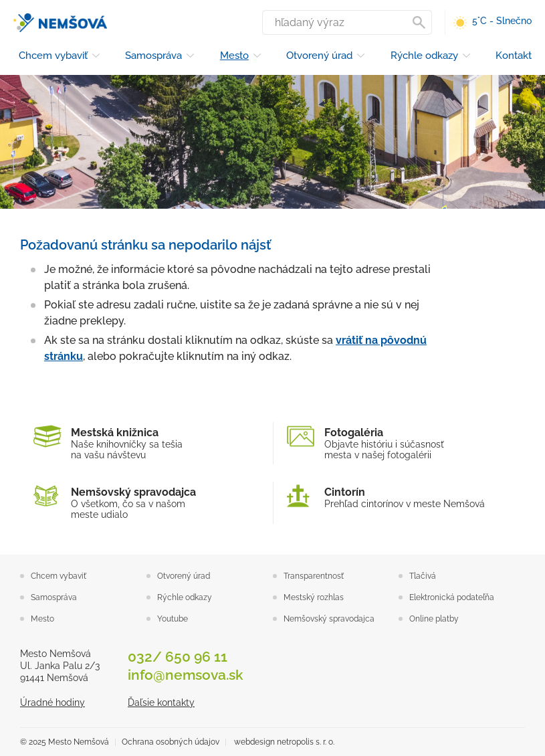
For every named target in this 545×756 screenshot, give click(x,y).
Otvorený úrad (319, 56)
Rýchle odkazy (424, 56)
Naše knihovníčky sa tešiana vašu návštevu (146, 443)
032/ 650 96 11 (178, 657)
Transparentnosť (314, 576)
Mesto (234, 56)
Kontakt (514, 56)
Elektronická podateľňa (452, 597)
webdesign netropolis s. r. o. (284, 742)
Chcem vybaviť (53, 56)
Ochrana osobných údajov (171, 742)
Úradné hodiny (52, 702)
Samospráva (153, 56)
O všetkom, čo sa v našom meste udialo (146, 503)
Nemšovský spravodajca (329, 619)
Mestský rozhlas (314, 597)
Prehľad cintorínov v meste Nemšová (400, 497)
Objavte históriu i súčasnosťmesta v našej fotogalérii (400, 443)
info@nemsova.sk (186, 675)
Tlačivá (423, 576)
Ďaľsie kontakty (161, 702)
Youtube (173, 619)
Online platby (434, 619)
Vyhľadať (422, 22)
